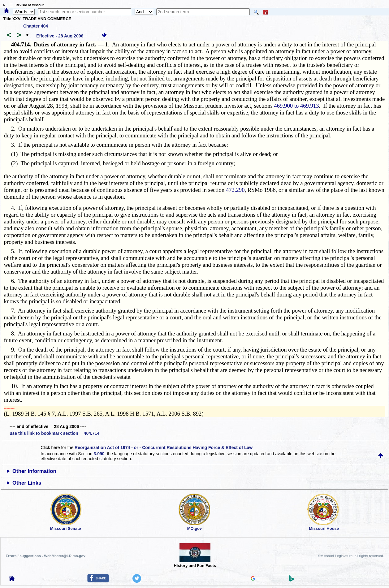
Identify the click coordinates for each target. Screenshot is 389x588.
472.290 (235, 190)
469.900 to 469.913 (296, 106)
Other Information (34, 471)
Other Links (27, 483)
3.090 (99, 454)
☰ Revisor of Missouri (26, 5)
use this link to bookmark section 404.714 (54, 433)
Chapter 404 (36, 26)
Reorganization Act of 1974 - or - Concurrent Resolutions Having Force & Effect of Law (164, 447)
